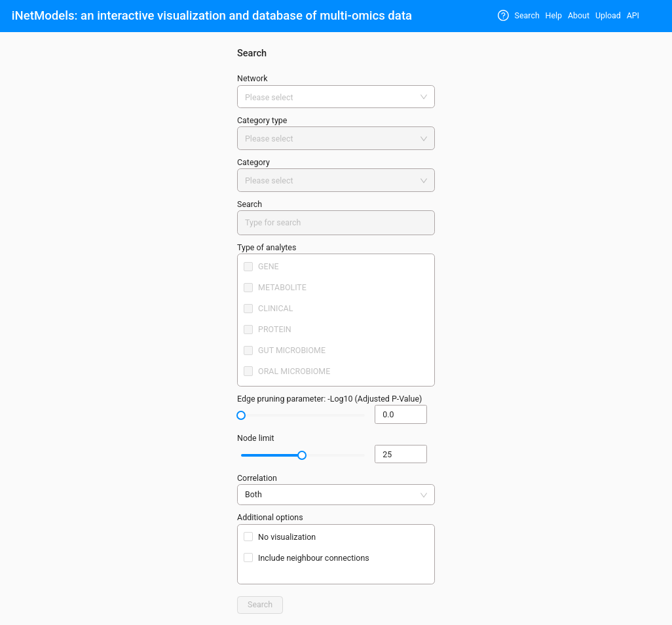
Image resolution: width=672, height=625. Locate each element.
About (579, 15)
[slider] (241, 415)
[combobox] (331, 98)
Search (527, 15)
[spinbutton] (401, 414)
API (633, 15)
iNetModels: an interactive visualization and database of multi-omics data (212, 16)
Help (554, 15)
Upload (608, 15)
